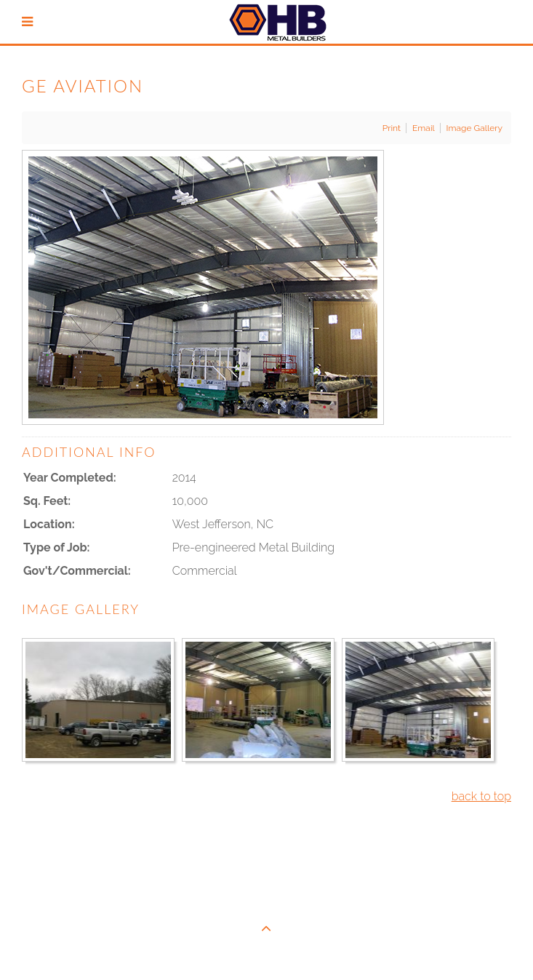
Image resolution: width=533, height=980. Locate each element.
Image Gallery (475, 128)
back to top (481, 796)
